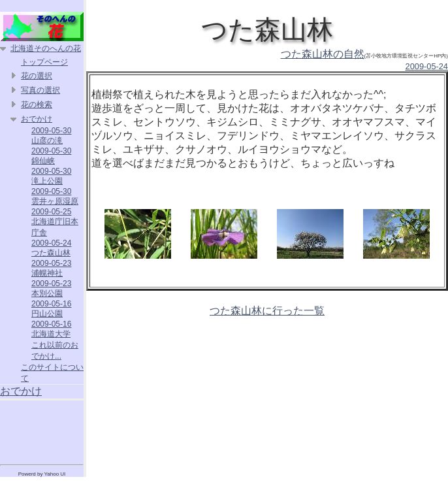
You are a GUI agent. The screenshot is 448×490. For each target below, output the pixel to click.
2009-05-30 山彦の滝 (51, 136)
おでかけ (37, 119)
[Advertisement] (42, 430)
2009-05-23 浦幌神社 (51, 268)
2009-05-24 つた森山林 (51, 248)
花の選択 (37, 76)
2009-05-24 (427, 66)
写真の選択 (40, 90)
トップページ (44, 62)
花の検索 (37, 105)
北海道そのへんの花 (46, 48)
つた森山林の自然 (323, 54)
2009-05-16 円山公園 (51, 309)
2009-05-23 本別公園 (51, 288)
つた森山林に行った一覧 (267, 311)
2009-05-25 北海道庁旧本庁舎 (55, 222)
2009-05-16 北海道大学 (51, 329)
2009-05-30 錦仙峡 (51, 156)
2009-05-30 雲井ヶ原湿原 (55, 196)
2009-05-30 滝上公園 (51, 176)
